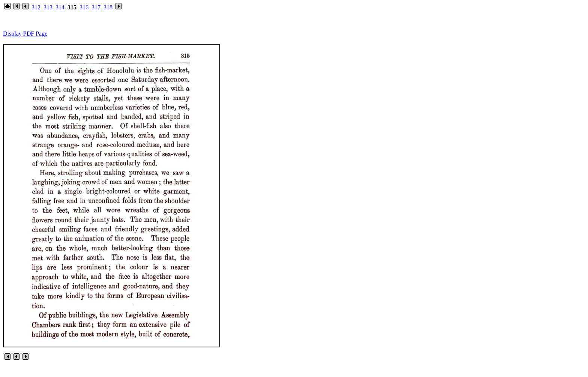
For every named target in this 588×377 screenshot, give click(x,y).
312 (36, 7)
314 (60, 7)
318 (108, 7)
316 (84, 7)
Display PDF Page (25, 34)
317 (96, 7)
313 (48, 7)
